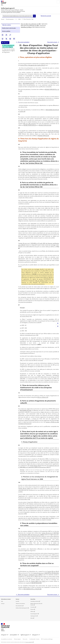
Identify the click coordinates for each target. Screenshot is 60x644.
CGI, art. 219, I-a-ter (29, 124)
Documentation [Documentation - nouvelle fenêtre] (19, 606)
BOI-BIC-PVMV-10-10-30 (45, 125)
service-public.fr (14, 635)
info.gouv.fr (4, 635)
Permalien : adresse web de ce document (10, 35)
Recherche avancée (46, 16)
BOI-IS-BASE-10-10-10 (28, 83)
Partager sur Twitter (6, 39)
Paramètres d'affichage (48, 639)
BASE (20, 19)
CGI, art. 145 (51, 82)
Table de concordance (20, 604)
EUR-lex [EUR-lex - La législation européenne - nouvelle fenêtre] (32, 612)
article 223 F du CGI (47, 518)
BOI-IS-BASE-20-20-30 (26, 410)
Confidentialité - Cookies (34, 639)
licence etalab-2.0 (29, 642)
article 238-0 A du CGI (38, 581)
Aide (2, 601)
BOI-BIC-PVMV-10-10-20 (30, 125)
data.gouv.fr (35, 635)
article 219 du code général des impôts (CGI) (32, 65)
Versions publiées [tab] (6, 31)
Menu (58, 2)
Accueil (3, 19)
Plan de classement (10, 19)
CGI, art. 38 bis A (42, 397)
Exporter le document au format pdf (3, 35)
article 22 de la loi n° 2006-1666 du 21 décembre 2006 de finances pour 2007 (39, 466)
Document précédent (23, 42)
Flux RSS (17, 601)
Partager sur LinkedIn (10, 39)
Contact (3, 604)
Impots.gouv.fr (33, 616)
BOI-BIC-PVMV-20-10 (44, 136)
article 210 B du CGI (31, 507)
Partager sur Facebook (3, 39)
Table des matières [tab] (7, 25)
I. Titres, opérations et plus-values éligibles (8, 46)
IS (16, 19)
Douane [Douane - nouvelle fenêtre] (32, 609)
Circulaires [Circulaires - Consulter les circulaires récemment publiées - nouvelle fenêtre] (33, 607)
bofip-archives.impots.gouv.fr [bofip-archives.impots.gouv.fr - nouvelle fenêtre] (22, 608)
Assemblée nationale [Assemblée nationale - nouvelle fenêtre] (35, 601)
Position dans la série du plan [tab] (9, 28)
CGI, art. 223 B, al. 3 (40, 281)
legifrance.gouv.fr (25, 635)
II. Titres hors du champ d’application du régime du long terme (8, 51)
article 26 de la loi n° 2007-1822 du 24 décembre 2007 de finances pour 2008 (39, 534)
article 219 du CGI (39, 100)
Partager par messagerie (14, 39)
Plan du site (25, 639)
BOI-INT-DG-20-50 (36, 583)
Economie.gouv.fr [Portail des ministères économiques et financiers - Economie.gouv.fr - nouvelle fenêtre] (34, 614)
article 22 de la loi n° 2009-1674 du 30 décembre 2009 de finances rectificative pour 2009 (39, 574)
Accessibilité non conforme (7, 639)
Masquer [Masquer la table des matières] (6, 43)
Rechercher (34, 16)
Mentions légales (17, 639)
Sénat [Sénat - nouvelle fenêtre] (32, 618)
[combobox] (18, 16)
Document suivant (52, 42)
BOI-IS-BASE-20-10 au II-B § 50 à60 (32, 589)
